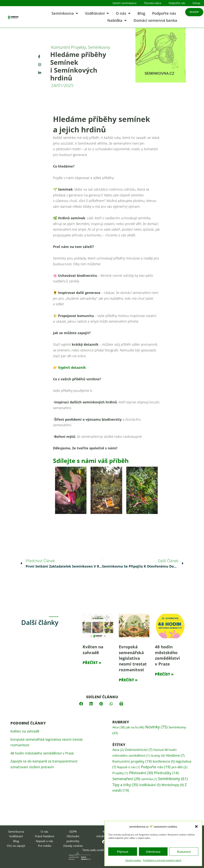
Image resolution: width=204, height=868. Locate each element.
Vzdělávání (97, 13)
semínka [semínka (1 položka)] (149, 779)
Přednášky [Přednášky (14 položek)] (166, 773)
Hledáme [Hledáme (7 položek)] (175, 755)
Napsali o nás (44, 841)
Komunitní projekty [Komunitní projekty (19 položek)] (132, 761)
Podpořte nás (177, 3)
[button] (196, 826)
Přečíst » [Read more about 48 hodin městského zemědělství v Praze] (164, 674)
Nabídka (117, 20)
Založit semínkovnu (125, 3)
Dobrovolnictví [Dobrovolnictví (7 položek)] (139, 750)
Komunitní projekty (69, 47)
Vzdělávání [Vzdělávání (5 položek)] (150, 785)
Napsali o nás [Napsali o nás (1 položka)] (128, 767)
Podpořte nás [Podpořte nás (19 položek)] (156, 767)
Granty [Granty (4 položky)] (158, 755)
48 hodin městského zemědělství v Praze (167, 655)
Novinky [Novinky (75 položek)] (156, 727)
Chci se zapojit (16, 846)
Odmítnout (153, 852)
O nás (123, 13)
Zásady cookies (133, 860)
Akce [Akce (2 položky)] (118, 750)
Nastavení (184, 852)
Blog (141, 13)
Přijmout (123, 852)
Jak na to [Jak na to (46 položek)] (135, 727)
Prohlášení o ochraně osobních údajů (162, 860)
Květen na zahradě (93, 650)
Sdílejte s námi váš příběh (91, 461)
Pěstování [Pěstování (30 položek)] (141, 773)
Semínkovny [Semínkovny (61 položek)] (173, 779)
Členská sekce (153, 3)
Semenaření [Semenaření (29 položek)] (126, 779)
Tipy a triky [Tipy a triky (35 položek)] (125, 785)
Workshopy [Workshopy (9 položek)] (173, 785)
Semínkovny (99, 47)
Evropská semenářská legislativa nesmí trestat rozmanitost (133, 658)
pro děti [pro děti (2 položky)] (179, 767)
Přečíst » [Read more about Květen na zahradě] (92, 663)
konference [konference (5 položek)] (164, 761)
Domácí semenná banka (155, 20)
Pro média (45, 846)
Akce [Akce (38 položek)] (119, 727)
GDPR (73, 832)
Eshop (196, 3)
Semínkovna (65, 13)
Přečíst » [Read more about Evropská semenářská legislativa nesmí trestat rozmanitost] (128, 680)
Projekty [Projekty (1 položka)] (120, 773)
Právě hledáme (45, 836)
